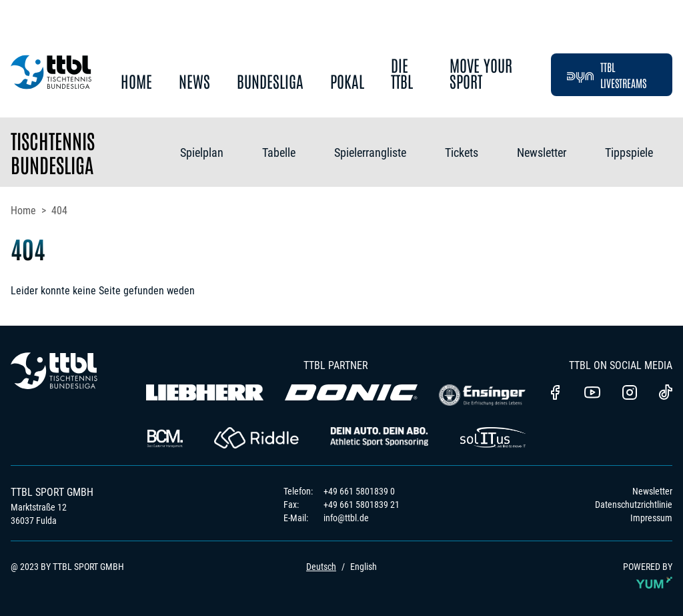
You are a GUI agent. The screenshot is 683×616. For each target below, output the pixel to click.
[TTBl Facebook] (555, 394)
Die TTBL (402, 74)
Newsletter (542, 152)
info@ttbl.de (346, 518)
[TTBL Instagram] (630, 394)
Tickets (462, 152)
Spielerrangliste (370, 152)
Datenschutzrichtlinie (634, 505)
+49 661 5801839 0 (359, 491)
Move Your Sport (481, 74)
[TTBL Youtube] (592, 394)
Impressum (651, 518)
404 (59, 211)
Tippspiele (629, 152)
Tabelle (279, 152)
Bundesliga (270, 82)
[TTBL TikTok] (666, 394)
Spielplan (202, 152)
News (194, 82)
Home (136, 82)
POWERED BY (648, 578)
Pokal (347, 82)
